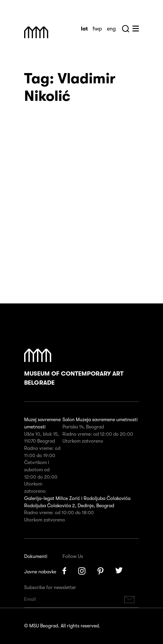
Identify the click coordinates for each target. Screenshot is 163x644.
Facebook (64, 571)
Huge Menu (136, 29)
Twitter (119, 571)
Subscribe (129, 599)
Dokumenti (36, 556)
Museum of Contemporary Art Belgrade (74, 367)
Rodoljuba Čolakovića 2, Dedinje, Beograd (69, 506)
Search (126, 29)
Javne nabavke (40, 572)
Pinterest (101, 571)
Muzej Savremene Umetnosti (36, 32)
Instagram (82, 571)
